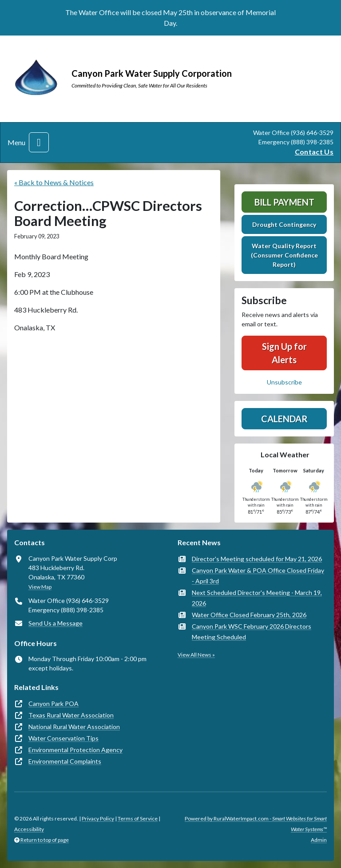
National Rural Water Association (74, 727)
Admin (319, 840)
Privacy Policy (98, 818)
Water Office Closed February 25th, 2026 (249, 615)
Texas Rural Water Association (71, 715)
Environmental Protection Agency (75, 750)
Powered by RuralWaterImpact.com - (256, 824)
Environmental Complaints (65, 761)
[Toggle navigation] (39, 142)
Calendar (284, 419)
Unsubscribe (284, 382)
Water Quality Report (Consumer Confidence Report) (284, 255)
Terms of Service (138, 818)
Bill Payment (284, 202)
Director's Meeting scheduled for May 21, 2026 (257, 559)
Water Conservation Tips (63, 738)
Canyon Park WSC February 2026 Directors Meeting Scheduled (252, 632)
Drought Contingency (284, 224)
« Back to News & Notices (54, 182)
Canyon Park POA (54, 704)
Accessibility (29, 829)
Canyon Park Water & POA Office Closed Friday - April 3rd (258, 576)
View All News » (196, 655)
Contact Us (314, 152)
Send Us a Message (56, 623)
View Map (40, 587)
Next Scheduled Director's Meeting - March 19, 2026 (257, 598)
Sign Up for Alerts (284, 353)
